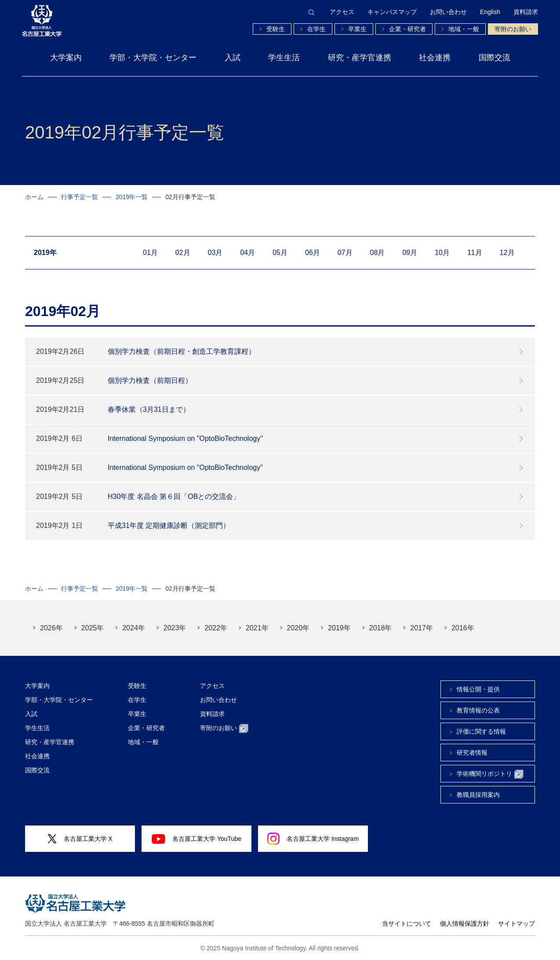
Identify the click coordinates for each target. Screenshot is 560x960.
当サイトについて (407, 924)
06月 (313, 253)
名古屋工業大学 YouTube (196, 839)
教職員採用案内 (478, 795)
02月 (183, 253)
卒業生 (357, 29)
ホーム (34, 197)
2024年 (134, 628)
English (490, 12)
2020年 (298, 628)
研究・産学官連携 (360, 58)
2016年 (463, 628)
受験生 (276, 29)
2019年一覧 (132, 197)
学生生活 (284, 58)
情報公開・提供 (478, 689)
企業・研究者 (407, 29)
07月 (345, 253)
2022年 (216, 628)
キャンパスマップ (392, 12)
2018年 (381, 628)
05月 (280, 253)
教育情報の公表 (478, 710)
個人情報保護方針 (465, 924)
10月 (442, 253)
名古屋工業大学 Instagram (313, 839)
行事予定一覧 (80, 197)
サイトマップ (516, 924)
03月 (215, 253)
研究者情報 (472, 753)
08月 (378, 253)
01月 (150, 253)
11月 (475, 253)
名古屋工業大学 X (80, 839)
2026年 (51, 628)
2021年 (257, 628)
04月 (247, 253)
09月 (410, 253)
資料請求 (526, 12)
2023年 (175, 628)
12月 (507, 253)
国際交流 (495, 58)
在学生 (316, 29)
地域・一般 (464, 29)
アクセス (342, 12)
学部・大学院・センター (153, 58)
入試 (233, 58)
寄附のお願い (513, 29)
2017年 (422, 628)
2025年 (93, 628)
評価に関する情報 (481, 731)
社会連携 (435, 58)
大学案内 (66, 58)
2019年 (339, 628)
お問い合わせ (448, 12)
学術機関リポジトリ (490, 774)
